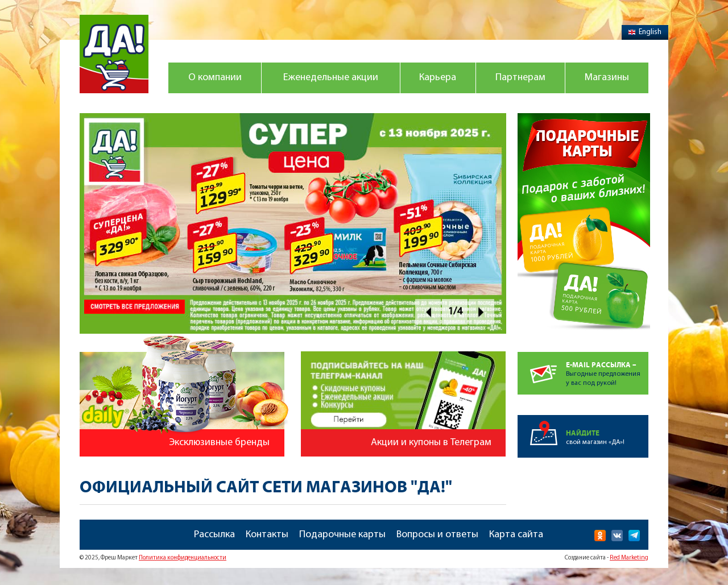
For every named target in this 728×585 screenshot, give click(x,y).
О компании (215, 78)
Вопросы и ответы (437, 535)
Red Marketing (629, 558)
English (645, 32)
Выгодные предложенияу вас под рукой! (607, 369)
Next (481, 312)
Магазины (607, 78)
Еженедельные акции (331, 78)
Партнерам (520, 78)
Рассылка (214, 535)
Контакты (267, 535)
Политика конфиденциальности (183, 558)
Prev (428, 312)
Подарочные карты (342, 535)
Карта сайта (516, 535)
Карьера (438, 78)
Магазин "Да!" (114, 54)
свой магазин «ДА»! (607, 430)
